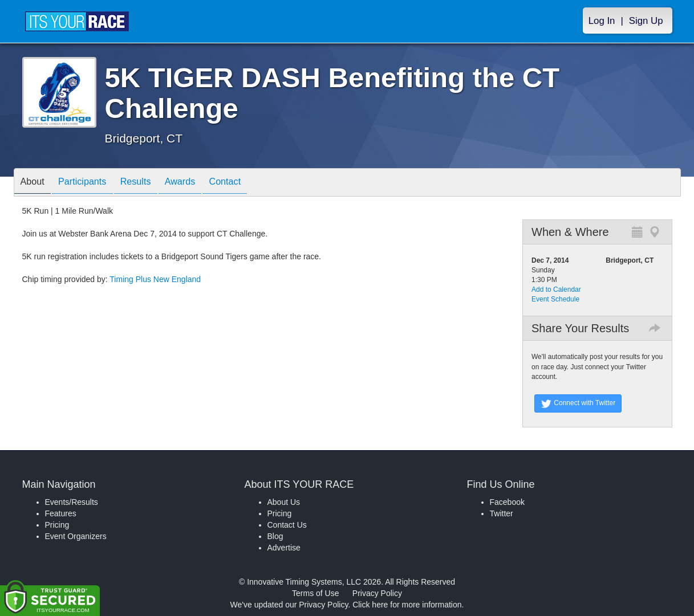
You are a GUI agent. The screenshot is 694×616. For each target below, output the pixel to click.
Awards (200, 183)
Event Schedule (555, 299)
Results (150, 183)
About (35, 183)
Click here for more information (407, 605)
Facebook (507, 502)
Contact (251, 183)
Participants (91, 183)
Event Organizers (76, 536)
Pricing (57, 525)
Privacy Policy (377, 593)
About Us (284, 502)
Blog (275, 536)
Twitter (502, 513)
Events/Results (72, 502)
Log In (602, 21)
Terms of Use (315, 593)
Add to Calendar (556, 289)
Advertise (284, 548)
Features (61, 513)
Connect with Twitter (578, 403)
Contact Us (287, 525)
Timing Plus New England (155, 279)
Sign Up (646, 21)
